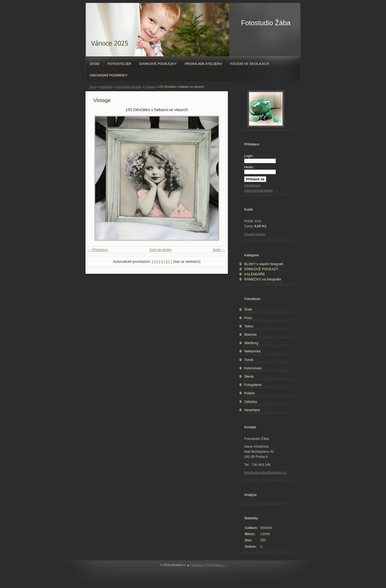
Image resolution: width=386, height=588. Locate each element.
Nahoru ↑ (220, 565)
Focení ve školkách (249, 64)
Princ (248, 318)
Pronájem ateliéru (203, 64)
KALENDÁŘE (255, 274)
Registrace (252, 185)
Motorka (250, 335)
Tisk (209, 565)
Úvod (94, 64)
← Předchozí (98, 250)
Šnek (248, 309)
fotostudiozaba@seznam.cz (265, 472)
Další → (219, 250)
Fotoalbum (106, 87)
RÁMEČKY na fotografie (263, 279)
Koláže (249, 393)
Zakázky (251, 402)
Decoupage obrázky (129, 87)
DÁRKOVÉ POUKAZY (261, 269)
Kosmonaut (253, 368)
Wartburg (251, 343)
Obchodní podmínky (109, 75)
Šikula (249, 376)
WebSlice (198, 565)
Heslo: (249, 167)
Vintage (150, 87)
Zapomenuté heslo (258, 190)
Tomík (249, 360)
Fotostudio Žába (266, 23)
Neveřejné (252, 410)
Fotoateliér (119, 64)
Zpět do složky (160, 250)
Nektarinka (252, 351)
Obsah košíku (255, 234)
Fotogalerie (253, 385)
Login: (249, 156)
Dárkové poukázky (158, 64)
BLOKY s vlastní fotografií (264, 264)
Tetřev (249, 326)
